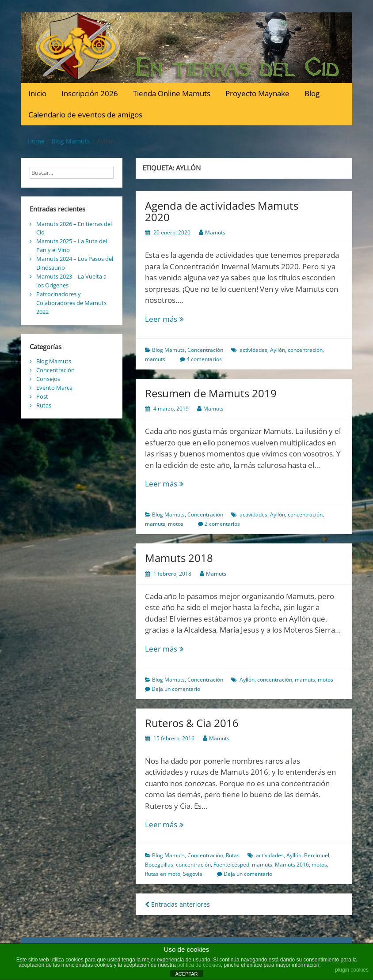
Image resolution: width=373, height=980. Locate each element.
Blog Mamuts (168, 350)
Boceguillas (159, 865)
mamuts (155, 359)
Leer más (180, 319)
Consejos (48, 379)
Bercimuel (317, 855)
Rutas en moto (163, 874)
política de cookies (199, 965)
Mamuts (215, 232)
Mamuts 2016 (292, 865)
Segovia (193, 874)
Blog (312, 93)
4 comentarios (204, 359)
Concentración (205, 350)
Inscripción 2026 (90, 93)
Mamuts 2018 (179, 558)
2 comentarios (222, 524)
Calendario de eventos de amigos (85, 115)
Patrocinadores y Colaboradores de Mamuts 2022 (71, 303)
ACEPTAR (186, 974)
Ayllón (278, 350)
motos (176, 524)
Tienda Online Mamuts (172, 93)
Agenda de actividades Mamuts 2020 (222, 211)
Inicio (37, 93)
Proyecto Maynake (257, 93)
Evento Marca (54, 388)
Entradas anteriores (177, 904)
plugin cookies (352, 970)
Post (42, 396)
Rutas (233, 855)
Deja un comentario (176, 689)
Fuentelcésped (231, 865)
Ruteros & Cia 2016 (192, 723)
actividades (253, 350)
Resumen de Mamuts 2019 (211, 393)
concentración (305, 350)
